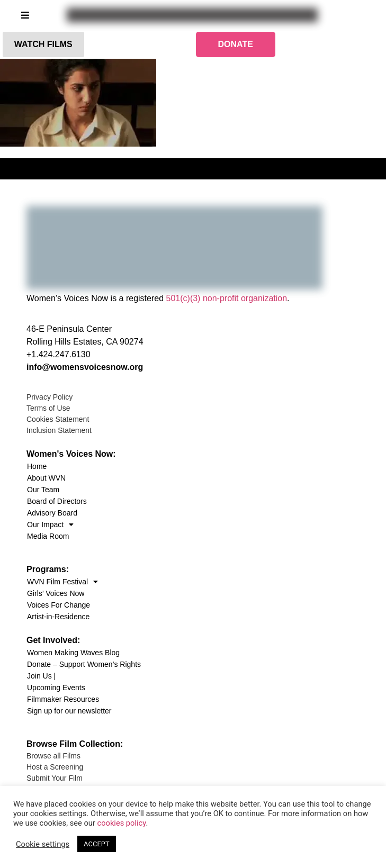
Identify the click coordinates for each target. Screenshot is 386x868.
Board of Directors (57, 501)
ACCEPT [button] (97, 844)
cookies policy (122, 823)
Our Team (43, 490)
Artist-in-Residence (58, 617)
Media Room (48, 536)
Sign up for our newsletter (69, 711)
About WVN (46, 478)
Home (37, 466)
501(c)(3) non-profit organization (227, 298)
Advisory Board (52, 513)
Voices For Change (59, 605)
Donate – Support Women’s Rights (84, 664)
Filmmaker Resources (63, 699)
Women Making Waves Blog (73, 653)
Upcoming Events (56, 688)
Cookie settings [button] (43, 844)
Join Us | (41, 676)
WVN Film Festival (62, 582)
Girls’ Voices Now (56, 593)
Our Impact (50, 525)
